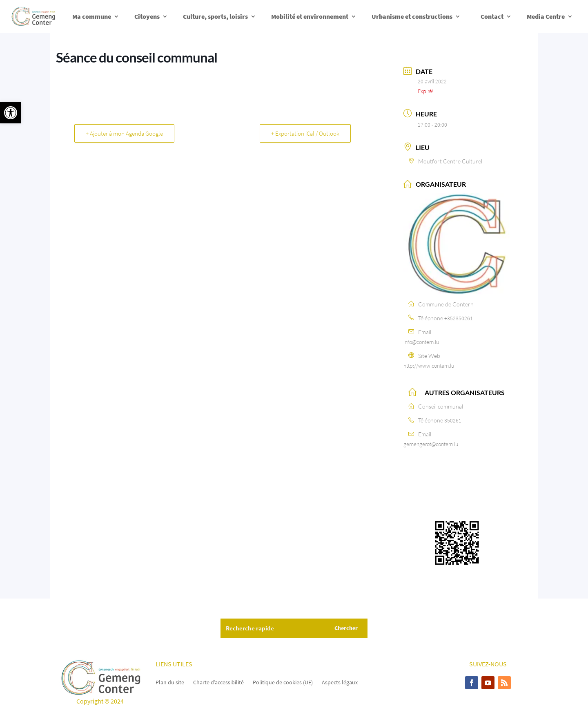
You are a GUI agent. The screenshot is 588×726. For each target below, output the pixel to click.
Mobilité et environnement (310, 16)
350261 (453, 420)
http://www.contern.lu (429, 366)
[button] (11, 113)
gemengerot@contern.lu (431, 444)
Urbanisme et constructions (412, 16)
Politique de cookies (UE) (283, 682)
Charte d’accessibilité (218, 682)
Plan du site (170, 682)
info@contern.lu (421, 342)
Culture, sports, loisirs (215, 16)
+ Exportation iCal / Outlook (305, 133)
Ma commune (92, 16)
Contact (492, 16)
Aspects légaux (340, 682)
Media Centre (546, 16)
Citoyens (147, 16)
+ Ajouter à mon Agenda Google (125, 133)
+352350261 (459, 318)
